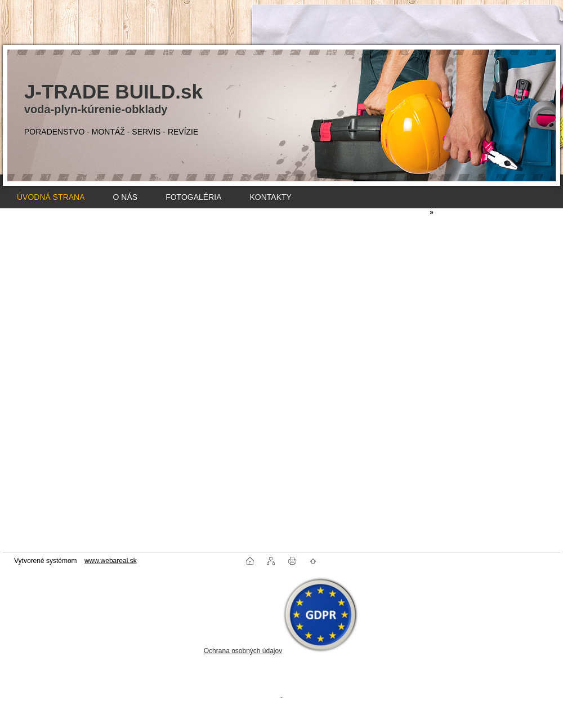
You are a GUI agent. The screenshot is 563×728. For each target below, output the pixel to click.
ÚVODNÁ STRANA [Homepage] (51, 197)
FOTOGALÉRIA (193, 197)
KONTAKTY (270, 197)
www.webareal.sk (111, 561)
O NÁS (126, 197)
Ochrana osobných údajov (243, 651)
